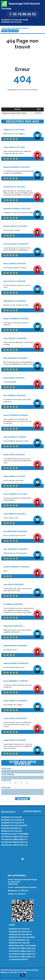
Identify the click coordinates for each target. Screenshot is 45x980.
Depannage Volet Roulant (12, 22)
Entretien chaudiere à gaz (12, 828)
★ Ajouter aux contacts (19, 960)
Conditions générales (32, 811)
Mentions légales (8, 812)
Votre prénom (8, 774)
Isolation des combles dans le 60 (14, 837)
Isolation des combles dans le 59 (14, 845)
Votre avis (6, 788)
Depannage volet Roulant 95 (13, 823)
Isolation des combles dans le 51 (14, 839)
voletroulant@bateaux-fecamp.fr (25, 887)
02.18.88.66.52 (23, 891)
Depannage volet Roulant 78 (13, 820)
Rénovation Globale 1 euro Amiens (15, 834)
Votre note (6, 780)
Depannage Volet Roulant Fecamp (15, 20)
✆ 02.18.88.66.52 (22, 14)
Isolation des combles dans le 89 (14, 842)
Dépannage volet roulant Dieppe (14, 826)
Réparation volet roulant (12, 831)
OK (22, 975)
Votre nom (6, 769)
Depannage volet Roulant (12, 817)
